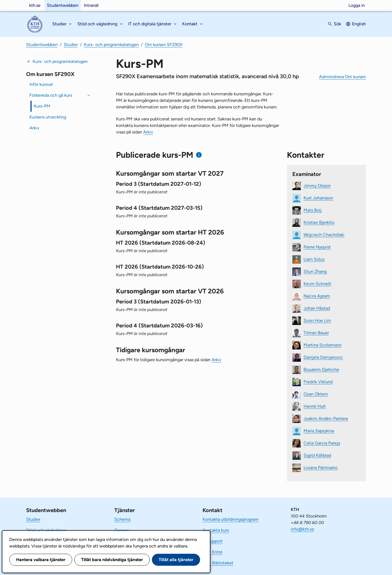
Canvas (121, 530)
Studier (71, 45)
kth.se (35, 5)
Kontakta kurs (216, 530)
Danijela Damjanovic (323, 357)
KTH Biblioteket (218, 563)
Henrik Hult (315, 406)
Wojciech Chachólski (324, 234)
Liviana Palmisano (321, 467)
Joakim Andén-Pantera (326, 418)
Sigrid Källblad (317, 455)
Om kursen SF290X (164, 45)
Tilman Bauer (316, 332)
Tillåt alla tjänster (176, 560)
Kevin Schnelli (317, 283)
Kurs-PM (42, 106)
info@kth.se (302, 529)
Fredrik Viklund (318, 381)
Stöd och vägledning (46, 530)
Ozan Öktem (316, 394)
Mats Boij (313, 210)
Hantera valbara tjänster (41, 560)
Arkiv (34, 128)
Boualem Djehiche (321, 369)
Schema (122, 519)
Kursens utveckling (48, 117)
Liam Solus (314, 259)
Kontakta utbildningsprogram (231, 519)
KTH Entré (212, 552)
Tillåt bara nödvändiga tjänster (112, 560)
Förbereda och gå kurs (51, 95)
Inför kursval (41, 84)
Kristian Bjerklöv (319, 222)
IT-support (213, 541)
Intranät (91, 5)
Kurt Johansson (318, 198)
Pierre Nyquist (317, 247)
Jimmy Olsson (317, 185)
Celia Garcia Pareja (322, 443)
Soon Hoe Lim (317, 320)
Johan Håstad (317, 308)
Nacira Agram (317, 296)
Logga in (357, 5)
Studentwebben (63, 5)
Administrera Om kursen (342, 77)
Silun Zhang (315, 271)
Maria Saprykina (319, 431)
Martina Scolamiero (322, 345)
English (359, 24)
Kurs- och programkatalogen (111, 45)
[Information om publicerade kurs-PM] (199, 155)
